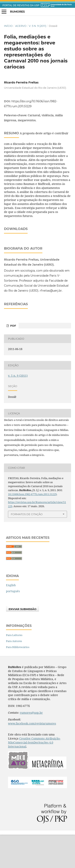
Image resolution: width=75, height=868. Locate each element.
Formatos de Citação (27, 548)
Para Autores (14, 674)
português (13, 625)
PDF (13, 359)
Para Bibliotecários (18, 680)
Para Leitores (14, 668)
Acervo (21, 26)
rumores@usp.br (31, 746)
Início (8, 26)
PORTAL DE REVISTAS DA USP (21, 5)
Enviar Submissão (22, 642)
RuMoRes (17, 12)
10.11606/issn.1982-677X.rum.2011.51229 (32, 528)
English (11, 619)
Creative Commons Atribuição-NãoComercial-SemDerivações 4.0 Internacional (34, 776)
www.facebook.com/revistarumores (32, 757)
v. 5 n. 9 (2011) (37, 26)
